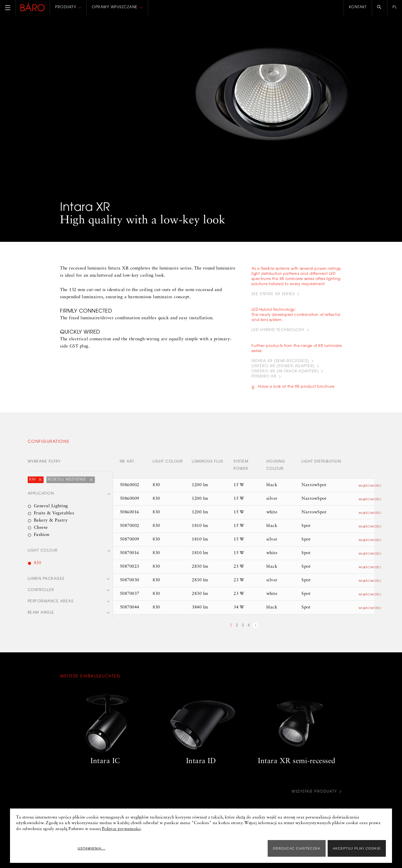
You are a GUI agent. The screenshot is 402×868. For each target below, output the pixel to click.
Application (41, 498)
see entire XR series (273, 294)
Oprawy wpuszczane (115, 7)
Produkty (66, 7)
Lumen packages (46, 584)
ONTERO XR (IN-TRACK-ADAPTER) (285, 375)
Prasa (67, 864)
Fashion (42, 539)
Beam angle (41, 618)
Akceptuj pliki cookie (357, 848)
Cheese (41, 532)
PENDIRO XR (264, 381)
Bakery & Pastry (51, 525)
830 (33, 483)
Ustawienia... (247, 848)
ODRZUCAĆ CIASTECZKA (297, 848)
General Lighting (51, 510)
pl (395, 7)
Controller (41, 595)
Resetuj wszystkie (68, 484)
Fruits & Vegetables (54, 517)
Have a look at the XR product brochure (296, 391)
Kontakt (358, 7)
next (255, 630)
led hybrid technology (278, 332)
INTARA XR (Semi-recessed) (280, 365)
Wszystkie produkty (313, 796)
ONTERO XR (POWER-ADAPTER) (283, 370)
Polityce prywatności (121, 829)
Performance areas (51, 607)
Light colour (43, 555)
